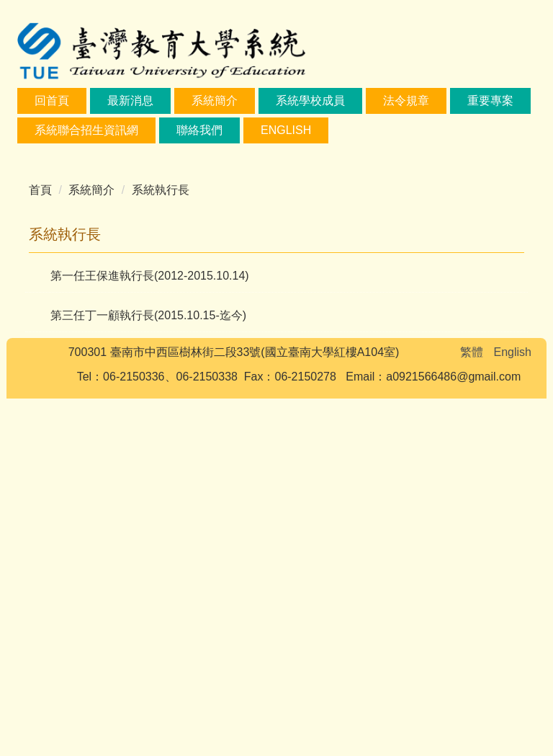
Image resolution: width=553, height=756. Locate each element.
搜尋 (501, 26)
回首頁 (52, 101)
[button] (35, 334)
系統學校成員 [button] (310, 101)
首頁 (40, 547)
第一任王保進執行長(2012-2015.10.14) (150, 633)
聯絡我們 (199, 130)
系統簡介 (91, 547)
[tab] (196, 497)
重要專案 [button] (490, 101)
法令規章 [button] (406, 101)
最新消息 (130, 101)
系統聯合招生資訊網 (86, 130)
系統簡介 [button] (215, 101)
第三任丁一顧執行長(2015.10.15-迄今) (148, 673)
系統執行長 (161, 547)
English (286, 130)
